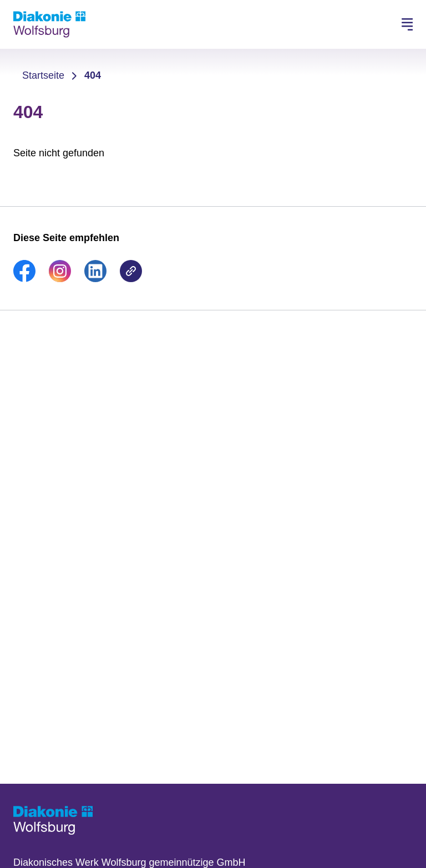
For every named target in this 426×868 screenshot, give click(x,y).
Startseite (43, 75)
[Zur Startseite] (49, 24)
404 (93, 75)
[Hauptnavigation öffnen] (407, 24)
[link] (24, 279)
